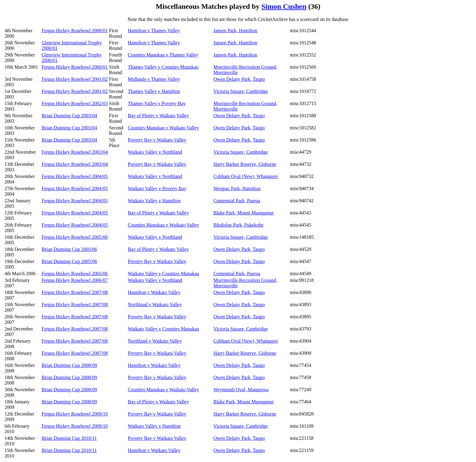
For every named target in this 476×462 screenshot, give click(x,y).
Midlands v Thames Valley (154, 79)
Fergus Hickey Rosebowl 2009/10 (75, 414)
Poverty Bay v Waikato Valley (157, 140)
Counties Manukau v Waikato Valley (163, 128)
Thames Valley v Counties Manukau (163, 67)
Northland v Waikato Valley (155, 305)
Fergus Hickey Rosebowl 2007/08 (75, 292)
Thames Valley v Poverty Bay (157, 103)
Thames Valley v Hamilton (154, 91)
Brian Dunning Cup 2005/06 (69, 249)
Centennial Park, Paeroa (237, 201)
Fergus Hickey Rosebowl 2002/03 (75, 103)
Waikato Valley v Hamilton (154, 201)
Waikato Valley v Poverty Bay (157, 188)
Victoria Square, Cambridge (241, 91)
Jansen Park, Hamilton (235, 31)
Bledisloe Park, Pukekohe (238, 225)
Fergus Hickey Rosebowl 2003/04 (75, 152)
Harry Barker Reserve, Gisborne (245, 164)
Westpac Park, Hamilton (237, 188)
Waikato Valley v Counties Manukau (163, 274)
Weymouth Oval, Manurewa (241, 390)
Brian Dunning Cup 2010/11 (69, 438)
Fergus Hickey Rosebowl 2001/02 (75, 79)
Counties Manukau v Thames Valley (163, 55)
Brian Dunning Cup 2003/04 (69, 116)
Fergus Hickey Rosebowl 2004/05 (75, 176)
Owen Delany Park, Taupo (239, 79)
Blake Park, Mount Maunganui (243, 213)
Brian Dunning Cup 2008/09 (69, 365)
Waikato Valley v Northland (155, 152)
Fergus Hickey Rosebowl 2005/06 (75, 237)
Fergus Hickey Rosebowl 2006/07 (75, 280)
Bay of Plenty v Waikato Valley (158, 116)
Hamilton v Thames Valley (154, 31)
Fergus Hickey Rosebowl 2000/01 (75, 31)
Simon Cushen (284, 6)
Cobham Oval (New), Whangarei (246, 176)
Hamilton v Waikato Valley (154, 292)
